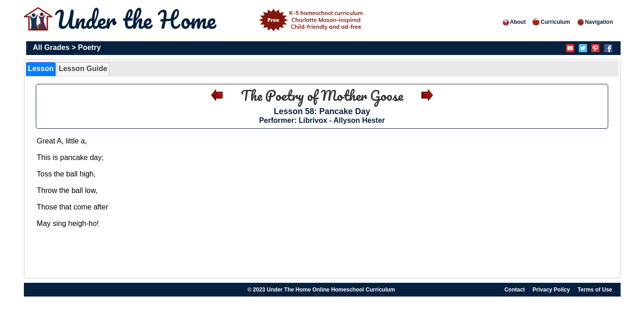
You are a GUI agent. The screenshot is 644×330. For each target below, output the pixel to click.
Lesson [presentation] (41, 69)
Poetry (90, 47)
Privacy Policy (551, 290)
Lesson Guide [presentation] (83, 69)
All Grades (51, 47)
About (514, 22)
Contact (515, 290)
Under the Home (211, 19)
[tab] (41, 69)
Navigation (595, 22)
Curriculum (551, 22)
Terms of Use (595, 290)
